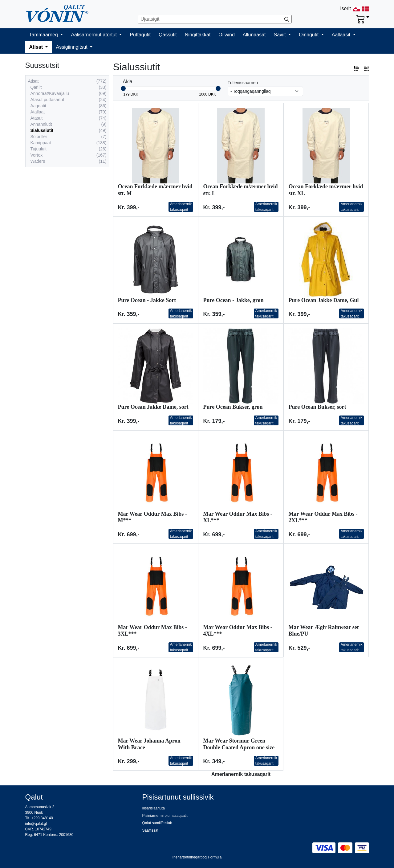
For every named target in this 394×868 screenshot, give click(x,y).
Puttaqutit (140, 35)
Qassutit (168, 35)
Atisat (37, 47)
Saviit (281, 35)
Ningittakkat (198, 35)
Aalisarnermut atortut (94, 35)
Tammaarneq (44, 35)
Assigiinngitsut (72, 47)
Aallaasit (342, 35)
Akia (128, 82)
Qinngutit (309, 35)
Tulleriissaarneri (243, 83)
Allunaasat (254, 35)
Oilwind (226, 35)
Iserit (345, 8)
